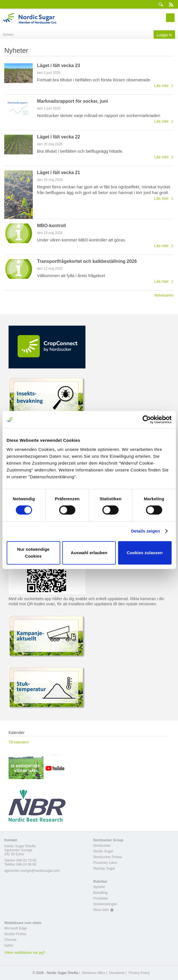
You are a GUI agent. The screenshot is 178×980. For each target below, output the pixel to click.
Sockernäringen (105, 904)
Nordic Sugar (103, 851)
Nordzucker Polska (108, 857)
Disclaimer (117, 973)
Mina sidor (101, 910)
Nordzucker (102, 846)
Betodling (101, 893)
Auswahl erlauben (89, 553)
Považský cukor (105, 863)
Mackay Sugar (104, 868)
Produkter (101, 898)
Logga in (164, 35)
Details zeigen (145, 531)
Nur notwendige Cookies (33, 553)
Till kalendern (19, 742)
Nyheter (99, 887)
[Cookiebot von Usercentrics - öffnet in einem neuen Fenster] (147, 420)
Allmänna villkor (93, 973)
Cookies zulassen (145, 553)
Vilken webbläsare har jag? (25, 953)
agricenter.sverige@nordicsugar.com (32, 871)
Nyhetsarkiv (164, 295)
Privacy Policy (139, 973)
